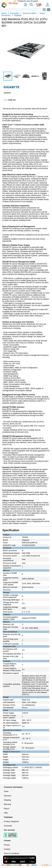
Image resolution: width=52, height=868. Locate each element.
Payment (7, 796)
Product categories (11, 821)
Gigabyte (18, 15)
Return (7, 809)
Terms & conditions (12, 853)
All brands (8, 826)
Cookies (7, 849)
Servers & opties (29, 13)
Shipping (7, 800)
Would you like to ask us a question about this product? (25, 109)
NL (44, 10)
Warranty (7, 804)
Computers (15, 13)
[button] (48, 32)
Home (4, 13)
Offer (6, 813)
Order (6, 791)
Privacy (7, 845)
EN (49, 10)
